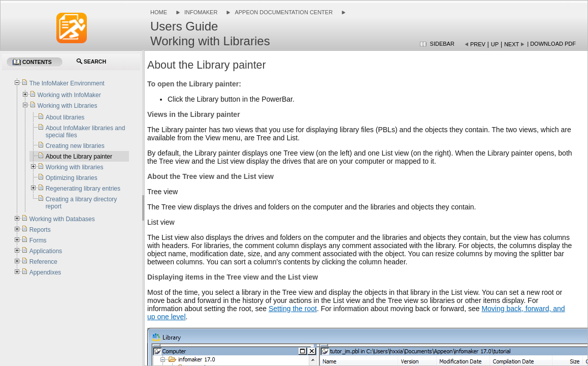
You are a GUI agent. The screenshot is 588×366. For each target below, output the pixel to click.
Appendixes (45, 272)
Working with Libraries (68, 106)
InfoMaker (201, 12)
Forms (38, 240)
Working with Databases (62, 219)
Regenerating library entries (83, 189)
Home (159, 12)
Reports (40, 230)
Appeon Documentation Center (284, 12)
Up (495, 44)
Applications (46, 251)
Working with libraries (75, 167)
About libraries (65, 117)
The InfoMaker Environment (67, 83)
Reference (43, 262)
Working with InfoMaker (69, 95)
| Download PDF (551, 44)
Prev (478, 44)
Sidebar (442, 44)
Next (512, 44)
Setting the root (293, 309)
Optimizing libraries (72, 178)
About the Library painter (79, 157)
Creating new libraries (75, 146)
